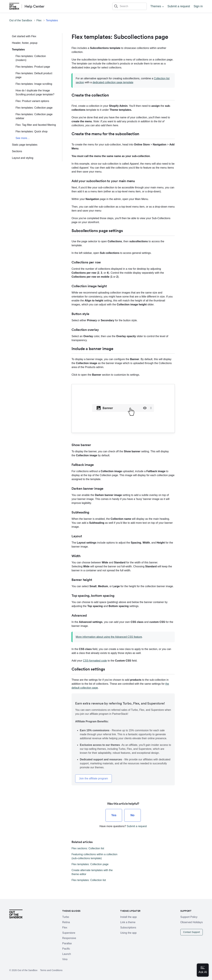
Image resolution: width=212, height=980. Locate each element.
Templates (52, 20)
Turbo (66, 917)
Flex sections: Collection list (88, 848)
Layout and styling (23, 158)
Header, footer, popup (25, 43)
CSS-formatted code (95, 661)
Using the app (128, 933)
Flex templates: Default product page (34, 75)
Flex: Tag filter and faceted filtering (36, 125)
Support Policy (189, 917)
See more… (23, 138)
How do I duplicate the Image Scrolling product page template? (35, 92)
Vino (65, 959)
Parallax (67, 943)
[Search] (130, 6)
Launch (67, 954)
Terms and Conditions (51, 970)
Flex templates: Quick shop (32, 131)
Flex (39, 20)
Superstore (69, 933)
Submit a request (179, 6)
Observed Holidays (192, 922)
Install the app (129, 917)
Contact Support (192, 932)
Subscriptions (128, 928)
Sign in (198, 6)
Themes (156, 6)
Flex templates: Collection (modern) (31, 58)
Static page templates (25, 145)
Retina (66, 922)
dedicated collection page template (113, 82)
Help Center (34, 6)
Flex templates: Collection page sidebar (34, 116)
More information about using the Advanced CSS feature (109, 637)
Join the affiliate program (93, 778)
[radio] (114, 815)
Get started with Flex (24, 36)
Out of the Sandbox (21, 20)
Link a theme (128, 922)
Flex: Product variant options (32, 101)
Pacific (66, 949)
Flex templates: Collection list (89, 880)
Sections (17, 151)
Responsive (69, 938)
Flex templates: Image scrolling (34, 84)
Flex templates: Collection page (34, 108)
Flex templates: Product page (33, 67)
